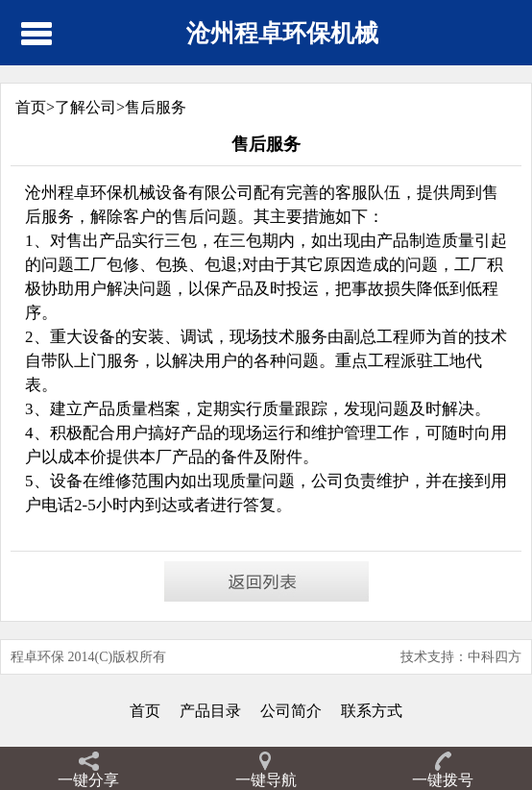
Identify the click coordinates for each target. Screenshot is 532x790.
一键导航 (266, 780)
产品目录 (210, 711)
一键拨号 (443, 780)
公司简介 (291, 711)
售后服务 (156, 107)
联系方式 (372, 711)
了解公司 (85, 107)
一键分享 (88, 780)
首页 (145, 711)
